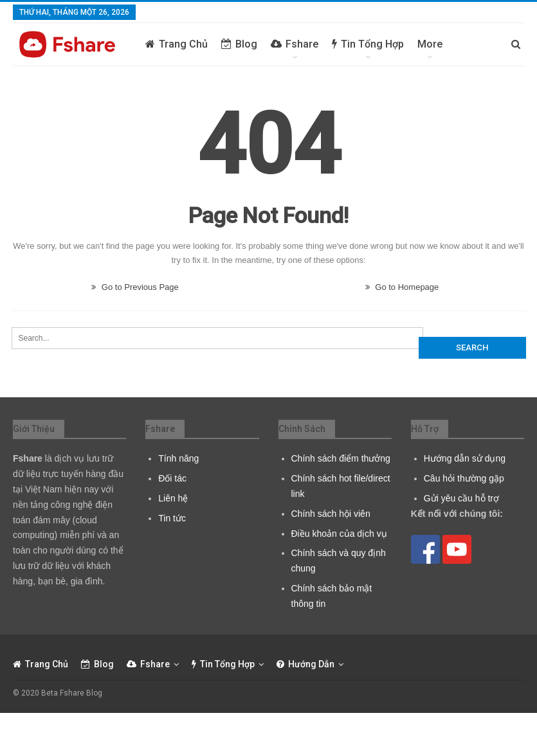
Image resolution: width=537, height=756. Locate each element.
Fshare (295, 44)
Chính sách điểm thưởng (341, 458)
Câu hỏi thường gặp (464, 478)
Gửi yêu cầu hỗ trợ (461, 498)
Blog (239, 44)
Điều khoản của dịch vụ (339, 534)
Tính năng (178, 458)
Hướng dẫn (305, 664)
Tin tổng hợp (368, 44)
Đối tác (172, 478)
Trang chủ (177, 44)
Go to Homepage (402, 287)
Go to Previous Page (135, 287)
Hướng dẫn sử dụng (465, 458)
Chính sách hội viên (331, 514)
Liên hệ (173, 498)
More (430, 44)
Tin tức (172, 518)
